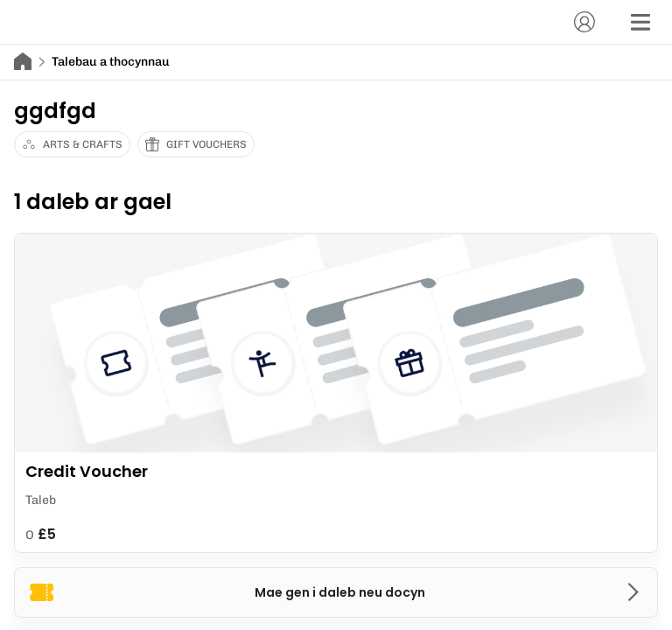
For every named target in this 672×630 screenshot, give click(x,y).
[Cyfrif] (584, 22)
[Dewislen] (640, 22)
